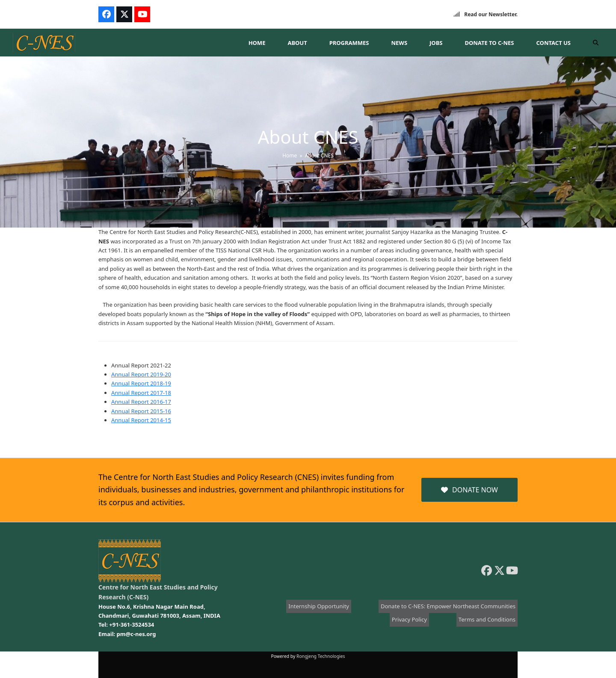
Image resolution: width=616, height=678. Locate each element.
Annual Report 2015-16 (141, 411)
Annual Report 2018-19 (141, 383)
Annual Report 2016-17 (141, 402)
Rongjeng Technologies (321, 656)
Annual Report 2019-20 (141, 374)
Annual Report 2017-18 (141, 393)
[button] (596, 43)
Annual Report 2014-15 (141, 420)
